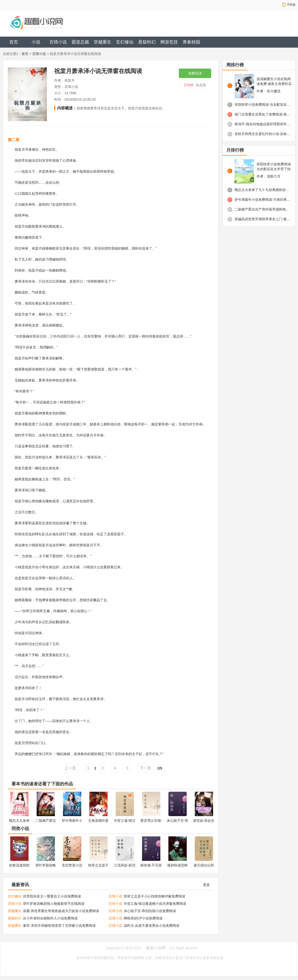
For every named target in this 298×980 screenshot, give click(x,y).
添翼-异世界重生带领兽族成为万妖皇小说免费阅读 (61, 911)
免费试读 (195, 73)
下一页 (145, 768)
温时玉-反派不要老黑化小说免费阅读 (152, 926)
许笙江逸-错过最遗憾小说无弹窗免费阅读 (155, 904)
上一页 (70, 768)
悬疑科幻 (147, 42)
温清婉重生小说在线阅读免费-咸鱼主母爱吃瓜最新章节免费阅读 (274, 82)
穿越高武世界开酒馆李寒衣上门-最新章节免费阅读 (263, 219)
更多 (206, 885)
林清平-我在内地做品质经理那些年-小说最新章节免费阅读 (263, 124)
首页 (14, 42)
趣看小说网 (156, 948)
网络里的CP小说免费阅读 (143, 918)
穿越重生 (103, 42)
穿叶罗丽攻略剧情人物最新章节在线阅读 (54, 904)
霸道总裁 (80, 42)
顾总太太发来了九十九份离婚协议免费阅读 (263, 190)
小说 (36, 42)
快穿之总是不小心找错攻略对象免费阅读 (154, 896)
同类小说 (20, 829)
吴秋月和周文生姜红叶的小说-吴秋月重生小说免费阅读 (263, 134)
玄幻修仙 (125, 42)
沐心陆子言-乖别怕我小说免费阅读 (150, 911)
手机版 (291, 5)
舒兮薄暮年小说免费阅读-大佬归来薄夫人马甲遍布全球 (263, 200)
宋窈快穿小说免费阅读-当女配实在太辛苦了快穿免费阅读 (263, 105)
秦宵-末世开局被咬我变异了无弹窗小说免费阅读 (59, 926)
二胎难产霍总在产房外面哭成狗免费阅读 (263, 209)
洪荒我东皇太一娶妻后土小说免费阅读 (52, 896)
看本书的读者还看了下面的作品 (42, 784)
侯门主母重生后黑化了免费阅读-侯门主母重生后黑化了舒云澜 (263, 114)
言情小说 (58, 42)
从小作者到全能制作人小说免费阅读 (50, 918)
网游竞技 (169, 42)
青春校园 (191, 42)
